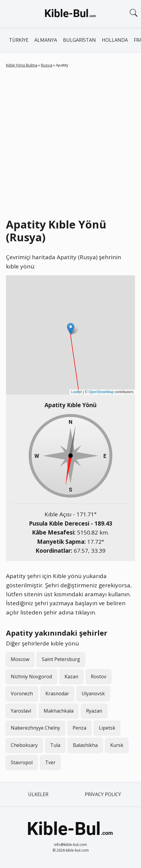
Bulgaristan (79, 40)
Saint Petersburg (61, 659)
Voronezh (22, 694)
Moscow (20, 659)
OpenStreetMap (101, 392)
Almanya (46, 40)
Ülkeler (38, 794)
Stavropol (22, 762)
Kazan (71, 677)
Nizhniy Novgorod (31, 677)
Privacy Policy (103, 794)
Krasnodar (57, 694)
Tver (50, 762)
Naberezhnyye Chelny (35, 728)
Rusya (47, 65)
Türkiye (19, 40)
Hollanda (115, 40)
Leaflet (76, 392)
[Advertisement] (70, 142)
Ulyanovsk (93, 694)
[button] (71, 329)
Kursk (117, 745)
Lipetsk (107, 728)
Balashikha (85, 745)
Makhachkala (59, 711)
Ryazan (94, 711)
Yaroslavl (21, 711)
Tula (55, 745)
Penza (79, 728)
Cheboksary (24, 745)
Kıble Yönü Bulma (22, 65)
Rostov (99, 677)
